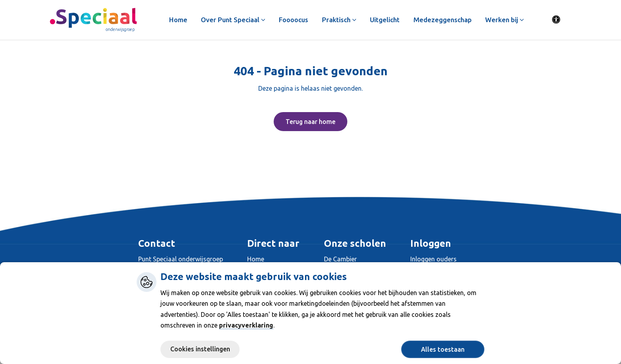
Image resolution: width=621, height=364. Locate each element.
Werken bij (505, 20)
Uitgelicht (385, 20)
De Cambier (340, 259)
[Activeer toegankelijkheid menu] (556, 20)
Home (178, 20)
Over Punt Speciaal (233, 20)
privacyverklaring (246, 325)
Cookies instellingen (200, 349)
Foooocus (294, 20)
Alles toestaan (443, 349)
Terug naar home (310, 122)
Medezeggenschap (443, 20)
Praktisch (339, 20)
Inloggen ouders (433, 259)
